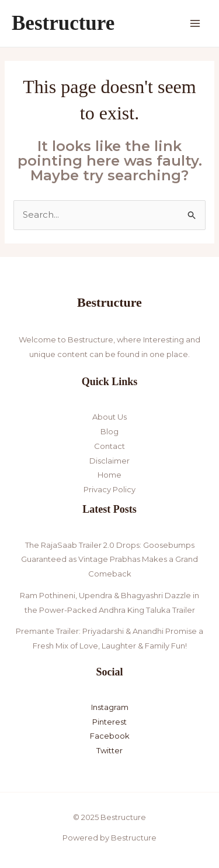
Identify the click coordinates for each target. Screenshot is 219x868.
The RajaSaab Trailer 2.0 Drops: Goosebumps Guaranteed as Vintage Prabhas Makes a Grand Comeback (109, 560)
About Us (109, 417)
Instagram (110, 707)
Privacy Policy (109, 489)
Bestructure (63, 23)
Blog (109, 431)
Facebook (110, 736)
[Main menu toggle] (195, 24)
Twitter (109, 750)
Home (109, 475)
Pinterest (109, 722)
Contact (109, 446)
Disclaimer (109, 461)
